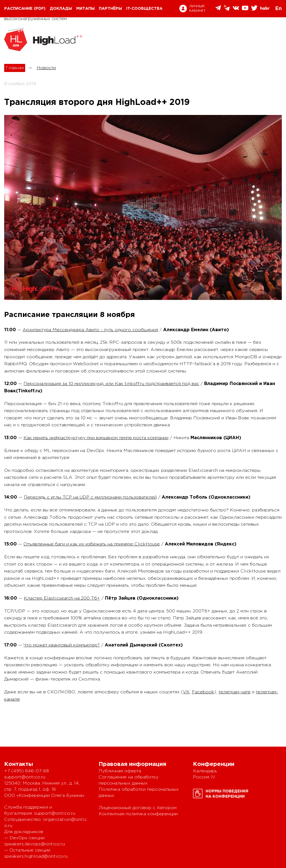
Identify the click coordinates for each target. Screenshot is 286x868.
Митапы (85, 9)
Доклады (61, 9)
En (278, 9)
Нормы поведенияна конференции (227, 794)
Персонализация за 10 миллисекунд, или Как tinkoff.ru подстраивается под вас (111, 384)
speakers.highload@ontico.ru (36, 856)
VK (186, 692)
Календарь (205, 771)
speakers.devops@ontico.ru (34, 844)
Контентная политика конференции (138, 814)
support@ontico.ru (25, 777)
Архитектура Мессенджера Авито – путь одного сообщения (90, 330)
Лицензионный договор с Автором (138, 808)
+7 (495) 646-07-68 (27, 771)
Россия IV (204, 777)
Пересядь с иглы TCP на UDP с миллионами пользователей (90, 497)
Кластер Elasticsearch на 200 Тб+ (62, 598)
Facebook (203, 692)
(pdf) (40, 9)
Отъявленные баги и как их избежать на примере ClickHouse (92, 544)
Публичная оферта (120, 771)
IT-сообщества (144, 9)
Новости (46, 68)
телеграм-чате (234, 692)
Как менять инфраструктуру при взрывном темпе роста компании (96, 438)
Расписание (18, 9)
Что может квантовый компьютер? (62, 645)
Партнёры (110, 9)
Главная (15, 68)
